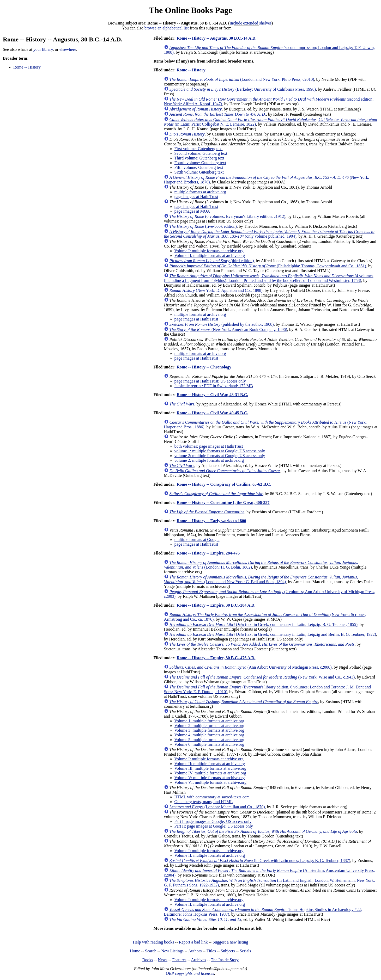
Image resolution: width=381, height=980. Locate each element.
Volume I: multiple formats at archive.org (209, 251)
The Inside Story (225, 960)
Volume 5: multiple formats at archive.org (209, 740)
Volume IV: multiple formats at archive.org (210, 773)
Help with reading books (153, 942)
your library (43, 49)
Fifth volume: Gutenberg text (199, 167)
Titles (211, 951)
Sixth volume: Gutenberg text (199, 172)
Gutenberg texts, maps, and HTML (204, 802)
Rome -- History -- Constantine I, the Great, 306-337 (223, 503)
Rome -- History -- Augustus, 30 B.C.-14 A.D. (216, 38)
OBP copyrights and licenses (190, 973)
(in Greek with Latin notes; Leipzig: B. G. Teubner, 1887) (260, 861)
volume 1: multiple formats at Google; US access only (220, 451)
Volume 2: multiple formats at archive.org (209, 726)
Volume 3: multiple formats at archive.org (209, 730)
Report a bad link (193, 942)
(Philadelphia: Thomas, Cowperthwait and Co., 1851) (268, 266)
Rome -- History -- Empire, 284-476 (208, 553)
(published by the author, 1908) (222, 324)
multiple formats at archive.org (200, 192)
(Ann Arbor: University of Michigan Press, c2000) (251, 667)
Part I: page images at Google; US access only (213, 821)
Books (148, 960)
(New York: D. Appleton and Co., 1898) (216, 290)
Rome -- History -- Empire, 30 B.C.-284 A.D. (216, 605)
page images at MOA (192, 211)
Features (179, 960)
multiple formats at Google (197, 540)
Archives (198, 960)
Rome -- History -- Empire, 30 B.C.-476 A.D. (216, 658)
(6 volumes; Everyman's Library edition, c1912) (228, 216)
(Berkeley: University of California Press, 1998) (243, 89)
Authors (195, 951)
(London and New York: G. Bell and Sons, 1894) (261, 579)
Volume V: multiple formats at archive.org (210, 778)
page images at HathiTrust (196, 197)
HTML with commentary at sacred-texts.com (212, 797)
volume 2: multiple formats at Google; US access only (220, 456)
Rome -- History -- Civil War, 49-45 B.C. (212, 413)
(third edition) (212, 261)
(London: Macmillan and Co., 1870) (217, 807)
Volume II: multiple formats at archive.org (210, 255)
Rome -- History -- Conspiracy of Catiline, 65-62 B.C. (224, 484)
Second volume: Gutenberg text (201, 153)
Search (151, 951)
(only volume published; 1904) (269, 234)
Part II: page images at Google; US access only (214, 826)
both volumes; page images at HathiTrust (209, 446)
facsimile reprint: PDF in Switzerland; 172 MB (214, 386)
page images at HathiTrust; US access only (210, 381)
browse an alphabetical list (167, 28)
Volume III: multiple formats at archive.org (210, 768)
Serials (245, 951)
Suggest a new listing (230, 942)
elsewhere (68, 49)
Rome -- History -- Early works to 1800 (211, 521)
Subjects (228, 951)
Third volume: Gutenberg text (199, 158)
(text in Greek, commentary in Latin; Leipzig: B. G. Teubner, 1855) (264, 624)
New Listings (172, 951)
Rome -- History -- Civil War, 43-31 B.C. (212, 395)
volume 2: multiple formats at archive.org (209, 460)
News (162, 960)
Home (135, 951)
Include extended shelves (250, 23)
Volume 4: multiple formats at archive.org (209, 735)
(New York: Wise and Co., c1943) (262, 677)
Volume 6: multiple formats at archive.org (209, 744)
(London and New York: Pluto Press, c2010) (242, 79)
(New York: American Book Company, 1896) (228, 329)
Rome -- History (27, 67)
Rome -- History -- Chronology (204, 367)
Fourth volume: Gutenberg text (200, 163)
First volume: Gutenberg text (199, 149)
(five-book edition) (203, 226)
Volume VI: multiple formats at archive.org (210, 782)
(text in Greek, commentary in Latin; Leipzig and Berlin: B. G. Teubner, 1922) (273, 634)
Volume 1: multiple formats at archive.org (209, 721)
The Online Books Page (190, 10)
